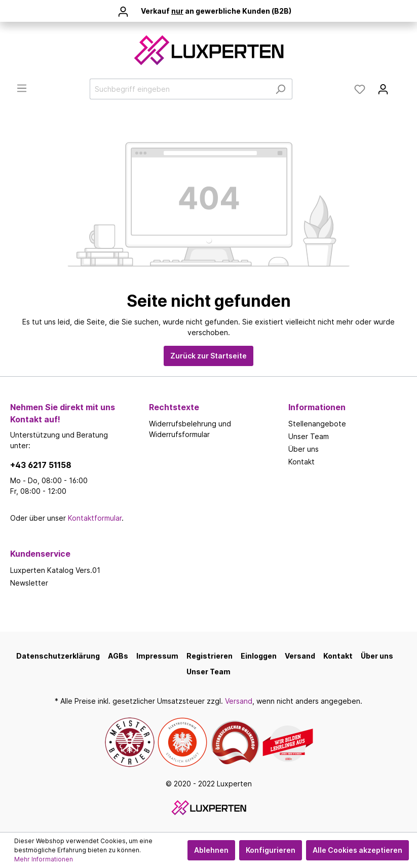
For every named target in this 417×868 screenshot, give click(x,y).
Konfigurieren (271, 850)
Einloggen (259, 656)
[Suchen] (280, 89)
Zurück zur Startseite (208, 356)
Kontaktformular (95, 518)
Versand (300, 656)
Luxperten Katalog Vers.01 (55, 570)
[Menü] (22, 88)
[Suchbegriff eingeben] (179, 89)
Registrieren (210, 656)
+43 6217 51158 (41, 465)
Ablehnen (211, 850)
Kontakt (301, 462)
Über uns (304, 449)
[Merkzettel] (360, 89)
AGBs (118, 656)
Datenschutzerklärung (58, 656)
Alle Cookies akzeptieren (357, 850)
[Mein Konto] (383, 89)
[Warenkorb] (401, 86)
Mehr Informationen (44, 859)
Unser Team (309, 436)
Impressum (157, 656)
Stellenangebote (317, 424)
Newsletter (29, 583)
